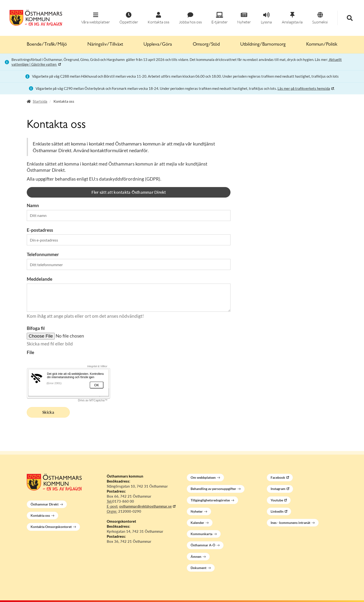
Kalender (197, 523)
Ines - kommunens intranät (290, 523)
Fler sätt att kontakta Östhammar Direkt (129, 192)
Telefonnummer (43, 254)
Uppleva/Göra (158, 45)
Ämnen (196, 556)
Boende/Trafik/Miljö (47, 45)
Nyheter (197, 511)
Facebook (278, 477)
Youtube (277, 500)
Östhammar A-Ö (203, 545)
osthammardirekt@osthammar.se (145, 506)
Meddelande (40, 279)
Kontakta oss (40, 515)
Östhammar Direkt (45, 504)
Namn (33, 205)
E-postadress (40, 230)
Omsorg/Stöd (206, 45)
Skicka (48, 412)
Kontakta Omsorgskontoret (51, 527)
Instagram (278, 489)
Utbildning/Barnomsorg (263, 45)
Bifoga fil (36, 328)
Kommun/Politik (322, 45)
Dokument (198, 568)
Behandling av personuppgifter (213, 489)
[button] (96, 18)
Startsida (40, 101)
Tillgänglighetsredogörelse (210, 500)
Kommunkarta (201, 534)
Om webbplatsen (203, 477)
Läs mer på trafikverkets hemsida (304, 88)
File (30, 352)
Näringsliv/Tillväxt (105, 45)
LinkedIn (277, 511)
